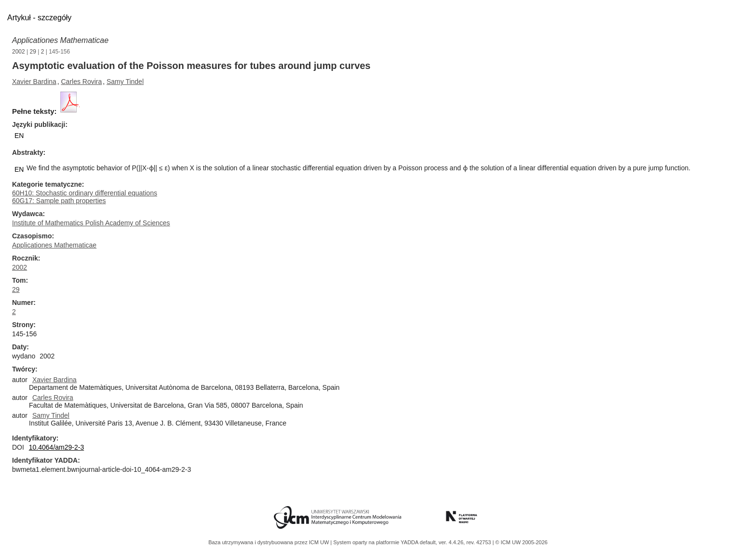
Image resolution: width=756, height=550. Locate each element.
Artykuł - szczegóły (39, 18)
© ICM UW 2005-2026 (521, 542)
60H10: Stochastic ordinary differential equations (85, 193)
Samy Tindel (125, 82)
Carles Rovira (82, 82)
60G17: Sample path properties (59, 201)
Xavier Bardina (34, 82)
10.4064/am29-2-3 (56, 447)
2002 (19, 52)
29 (33, 52)
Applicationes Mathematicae (60, 40)
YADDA (410, 542)
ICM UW (320, 542)
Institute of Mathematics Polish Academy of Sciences (91, 223)
